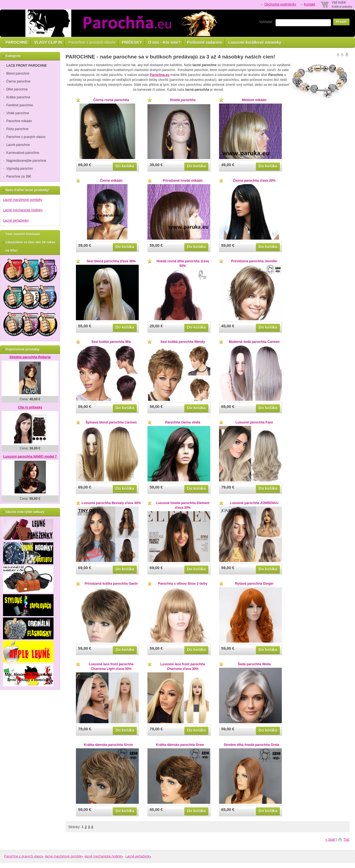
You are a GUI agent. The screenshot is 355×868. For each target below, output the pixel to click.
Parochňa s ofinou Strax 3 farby (183, 584)
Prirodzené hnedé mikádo (183, 181)
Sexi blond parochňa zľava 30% (111, 261)
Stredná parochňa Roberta (30, 357)
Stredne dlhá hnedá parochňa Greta (251, 745)
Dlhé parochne (17, 89)
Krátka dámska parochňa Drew (180, 745)
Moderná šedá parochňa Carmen (254, 342)
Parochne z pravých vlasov (92, 42)
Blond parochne (18, 73)
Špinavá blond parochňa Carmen (111, 422)
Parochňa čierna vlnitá (183, 422)
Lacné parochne (18, 145)
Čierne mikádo (111, 181)
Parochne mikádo (19, 121)
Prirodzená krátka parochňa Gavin (111, 584)
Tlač (346, 840)
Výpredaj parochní (20, 169)
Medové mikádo (254, 100)
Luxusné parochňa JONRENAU (254, 503)
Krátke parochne (18, 97)
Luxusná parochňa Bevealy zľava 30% (111, 503)
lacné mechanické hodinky (103, 856)
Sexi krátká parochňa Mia (111, 342)
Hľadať (341, 22)
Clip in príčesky (30, 407)
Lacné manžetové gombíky (23, 200)
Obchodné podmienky (280, 4)
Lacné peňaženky (16, 220)
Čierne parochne (18, 81)
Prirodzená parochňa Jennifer (254, 261)
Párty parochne (17, 129)
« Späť (330, 840)
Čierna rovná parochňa (111, 100)
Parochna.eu (160, 75)
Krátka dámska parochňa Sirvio (108, 745)
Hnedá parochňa (183, 100)
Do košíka (125, 166)
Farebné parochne (20, 105)
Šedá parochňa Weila (254, 664)
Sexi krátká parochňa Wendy (183, 342)
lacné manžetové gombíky (64, 856)
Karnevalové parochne (23, 153)
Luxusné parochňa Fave (254, 422)
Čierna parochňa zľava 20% (254, 181)
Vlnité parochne (18, 113)
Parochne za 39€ (19, 176)
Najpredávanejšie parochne (26, 161)
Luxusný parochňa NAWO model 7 (30, 457)
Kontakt (310, 4)
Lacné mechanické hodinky (23, 210)
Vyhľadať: (266, 22)
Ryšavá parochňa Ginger (254, 584)
